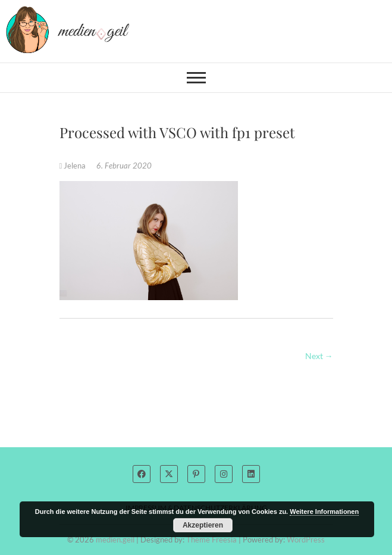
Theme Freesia (211, 540)
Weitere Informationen (324, 512)
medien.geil (115, 540)
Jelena (74, 166)
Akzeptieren (203, 525)
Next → (319, 356)
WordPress (306, 540)
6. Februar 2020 (124, 166)
